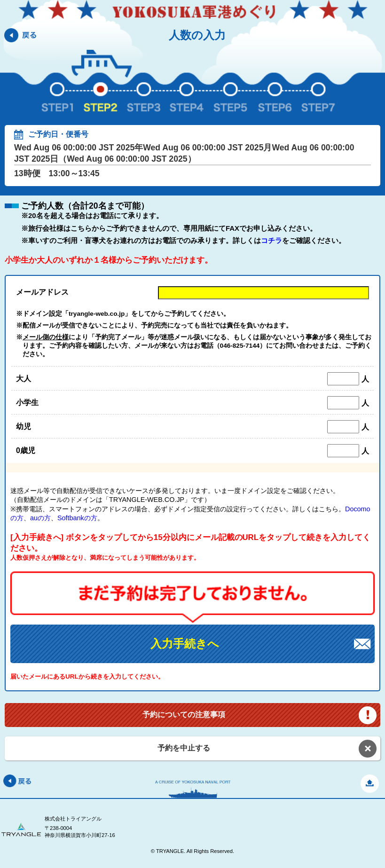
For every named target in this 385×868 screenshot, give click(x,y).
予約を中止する (184, 748)
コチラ (271, 240)
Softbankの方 (77, 518)
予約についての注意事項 (184, 715)
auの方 (40, 518)
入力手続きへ (185, 644)
